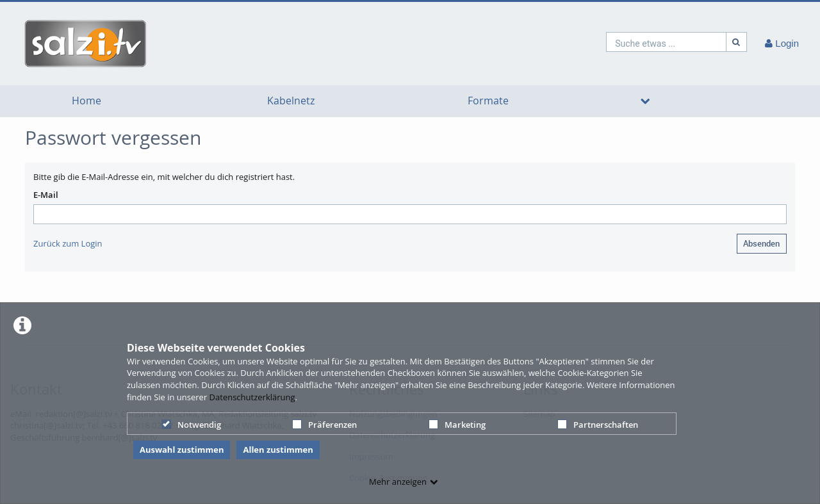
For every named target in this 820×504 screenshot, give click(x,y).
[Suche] (737, 42)
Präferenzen (324, 425)
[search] (666, 42)
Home (86, 101)
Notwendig (191, 425)
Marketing (457, 425)
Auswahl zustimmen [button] (182, 450)
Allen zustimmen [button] (278, 450)
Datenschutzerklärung (252, 397)
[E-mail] (410, 214)
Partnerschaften (598, 425)
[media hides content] (645, 101)
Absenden (761, 243)
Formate (488, 101)
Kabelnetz (291, 101)
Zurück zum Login (68, 243)
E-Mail (46, 195)
